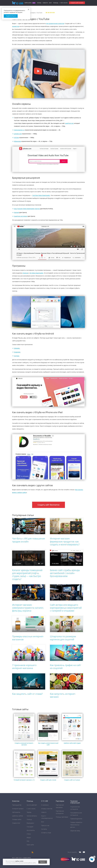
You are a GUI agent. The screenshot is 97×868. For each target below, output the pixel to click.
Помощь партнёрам (62, 817)
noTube (16, 138)
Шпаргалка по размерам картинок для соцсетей (63, 638)
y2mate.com (18, 134)
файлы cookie (19, 861)
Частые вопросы (32, 816)
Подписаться (11, 16)
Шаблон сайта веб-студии (72, 743)
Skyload (16, 212)
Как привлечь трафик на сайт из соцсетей (65, 667)
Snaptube (17, 352)
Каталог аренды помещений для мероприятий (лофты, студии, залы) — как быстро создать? (27, 575)
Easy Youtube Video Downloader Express (27, 209)
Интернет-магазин (18, 809)
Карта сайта (30, 845)
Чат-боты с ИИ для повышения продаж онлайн (29, 540)
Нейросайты (28, 3)
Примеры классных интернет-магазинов (28, 638)
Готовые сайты (17, 819)
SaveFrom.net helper (21, 216)
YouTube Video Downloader (41, 195)
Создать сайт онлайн (77, 3)
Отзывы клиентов (47, 809)
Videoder (17, 348)
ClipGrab (25, 273)
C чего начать (64, 3)
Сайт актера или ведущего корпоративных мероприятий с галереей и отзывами (66, 608)
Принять (43, 862)
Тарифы (39, 3)
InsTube (17, 356)
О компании (45, 805)
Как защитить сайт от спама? (27, 694)
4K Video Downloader (37, 273)
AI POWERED (66, 859)
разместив (16, 26)
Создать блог (16, 823)
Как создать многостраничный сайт (48, 744)
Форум (29, 837)
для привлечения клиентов (55, 24)
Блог (50, 3)
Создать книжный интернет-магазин (24, 744)
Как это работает (32, 805)
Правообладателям (76, 819)
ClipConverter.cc (19, 130)
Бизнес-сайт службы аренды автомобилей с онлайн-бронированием (65, 573)
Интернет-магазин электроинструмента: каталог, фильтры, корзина (28, 608)
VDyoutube (17, 141)
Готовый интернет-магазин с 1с (24, 780)
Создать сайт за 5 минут (72, 780)
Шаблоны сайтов (17, 816)
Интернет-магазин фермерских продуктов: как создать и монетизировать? (65, 541)
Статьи (29, 834)
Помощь (56, 3)
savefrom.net (69, 123)
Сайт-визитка (16, 812)
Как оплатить (31, 830)
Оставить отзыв (46, 833)
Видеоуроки (30, 823)
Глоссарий (30, 827)
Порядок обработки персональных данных (76, 825)
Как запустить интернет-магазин (63, 695)
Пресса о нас (45, 825)
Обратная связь (75, 831)
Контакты (44, 829)
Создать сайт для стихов (48, 780)
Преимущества (17, 805)
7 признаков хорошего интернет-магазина (24, 667)
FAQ (28, 841)
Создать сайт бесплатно (48, 505)
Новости (45, 3)
